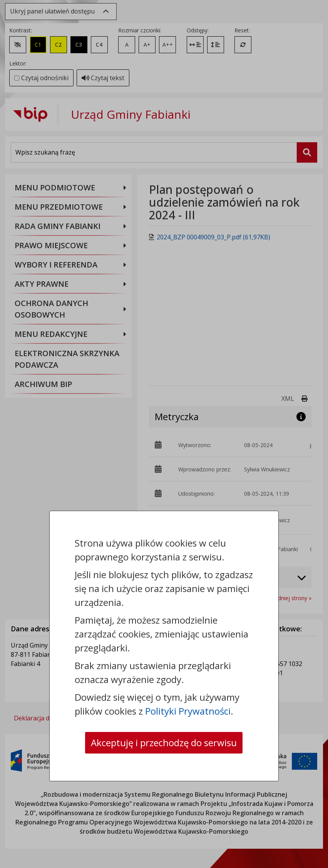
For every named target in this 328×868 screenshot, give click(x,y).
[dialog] (164, 434)
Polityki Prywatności (188, 711)
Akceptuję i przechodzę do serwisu (164, 743)
